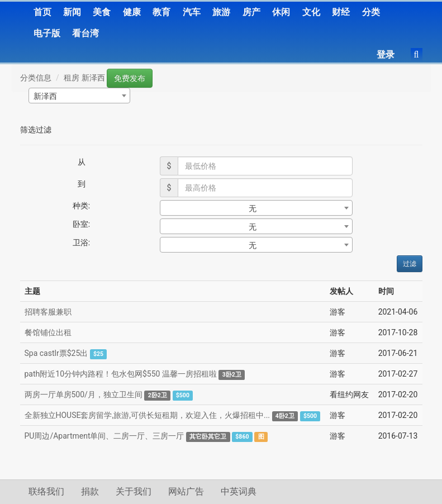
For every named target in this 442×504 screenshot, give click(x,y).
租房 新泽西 (84, 78)
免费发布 (130, 78)
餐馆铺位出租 (48, 332)
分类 (371, 12)
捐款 (90, 491)
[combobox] (79, 96)
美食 (102, 12)
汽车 (192, 12)
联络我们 (46, 491)
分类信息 (36, 78)
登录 (386, 54)
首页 (42, 12)
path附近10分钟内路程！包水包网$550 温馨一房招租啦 (121, 374)
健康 (132, 12)
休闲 (281, 12)
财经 (341, 12)
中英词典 (239, 491)
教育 (161, 12)
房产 (251, 12)
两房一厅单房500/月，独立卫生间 (84, 394)
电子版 (47, 33)
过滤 (410, 264)
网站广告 (186, 491)
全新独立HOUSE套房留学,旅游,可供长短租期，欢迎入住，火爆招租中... (148, 415)
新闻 (72, 12)
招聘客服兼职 (48, 312)
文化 (311, 12)
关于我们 (134, 491)
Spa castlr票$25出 (56, 353)
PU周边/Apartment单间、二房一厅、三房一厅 (104, 436)
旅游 (221, 12)
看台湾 (85, 33)
